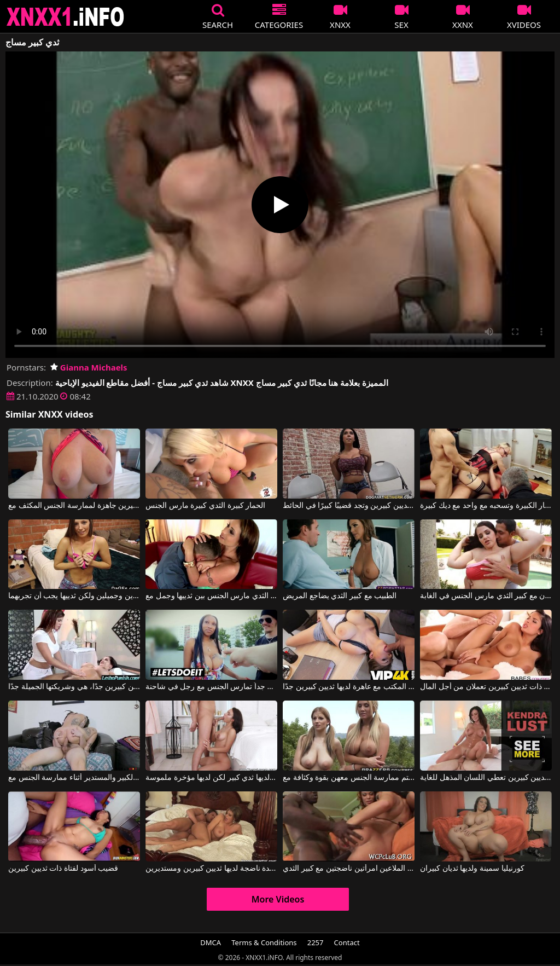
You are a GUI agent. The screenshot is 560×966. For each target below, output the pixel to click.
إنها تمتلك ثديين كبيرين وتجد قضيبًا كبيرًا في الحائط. (349, 506)
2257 (316, 942)
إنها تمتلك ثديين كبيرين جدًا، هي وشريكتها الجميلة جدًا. (74, 687)
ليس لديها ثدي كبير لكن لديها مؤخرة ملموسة (211, 778)
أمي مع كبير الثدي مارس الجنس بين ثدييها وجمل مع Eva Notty (211, 596)
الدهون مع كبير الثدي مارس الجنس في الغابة (486, 596)
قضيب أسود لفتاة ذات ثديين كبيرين (63, 869)
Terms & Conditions (264, 942)
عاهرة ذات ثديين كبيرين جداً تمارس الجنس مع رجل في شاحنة (211, 687)
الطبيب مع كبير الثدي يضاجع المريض (340, 596)
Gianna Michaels (89, 367)
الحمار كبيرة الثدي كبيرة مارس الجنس (205, 506)
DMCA (211, 942)
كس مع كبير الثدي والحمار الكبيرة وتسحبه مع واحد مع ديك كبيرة (486, 506)
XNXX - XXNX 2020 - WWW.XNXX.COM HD (66, 17)
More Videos (278, 899)
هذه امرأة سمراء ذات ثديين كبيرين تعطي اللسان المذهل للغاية (486, 778)
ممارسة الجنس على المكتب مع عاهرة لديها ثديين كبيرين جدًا (349, 687)
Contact (347, 942)
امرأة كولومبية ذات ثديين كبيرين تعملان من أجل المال (486, 687)
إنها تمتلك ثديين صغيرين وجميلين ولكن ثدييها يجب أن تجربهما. (74, 596)
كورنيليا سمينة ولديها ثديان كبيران (472, 869)
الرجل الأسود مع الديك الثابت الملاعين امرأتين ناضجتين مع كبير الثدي (349, 869)
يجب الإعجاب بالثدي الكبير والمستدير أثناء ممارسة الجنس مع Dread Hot (74, 778)
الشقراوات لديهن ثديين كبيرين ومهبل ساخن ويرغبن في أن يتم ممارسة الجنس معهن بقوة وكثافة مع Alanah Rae (349, 778)
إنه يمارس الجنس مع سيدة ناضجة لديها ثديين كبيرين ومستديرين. (211, 869)
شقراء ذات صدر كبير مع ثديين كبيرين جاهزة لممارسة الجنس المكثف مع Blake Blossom (74, 506)
